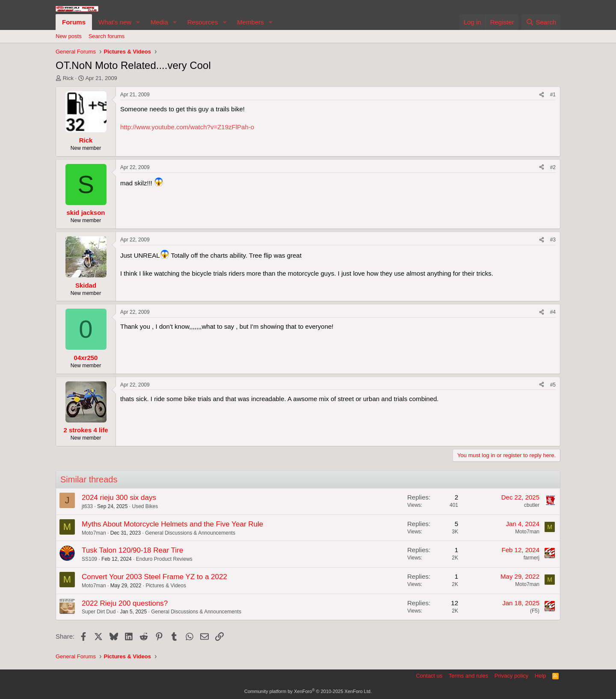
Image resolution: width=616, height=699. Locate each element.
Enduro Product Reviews (164, 559)
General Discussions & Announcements (190, 533)
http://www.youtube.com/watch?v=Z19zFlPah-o (187, 127)
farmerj (532, 558)
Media (159, 22)
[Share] (542, 95)
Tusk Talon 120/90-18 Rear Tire (132, 550)
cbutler (532, 505)
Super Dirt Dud (99, 612)
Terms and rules (468, 676)
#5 (553, 385)
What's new (115, 22)
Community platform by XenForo (308, 691)
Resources (203, 22)
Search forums (107, 36)
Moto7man (94, 533)
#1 (553, 95)
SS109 (89, 559)
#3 (553, 240)
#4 (553, 312)
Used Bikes (145, 506)
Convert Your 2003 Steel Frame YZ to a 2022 (154, 577)
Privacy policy (511, 676)
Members (250, 22)
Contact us (429, 676)
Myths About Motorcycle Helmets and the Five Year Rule (172, 524)
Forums (74, 22)
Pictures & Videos (166, 586)
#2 (553, 167)
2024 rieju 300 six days (119, 498)
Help (540, 676)
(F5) (535, 611)
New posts (69, 36)
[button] (138, 22)
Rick (68, 78)
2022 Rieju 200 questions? (125, 603)
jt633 (87, 506)
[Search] (541, 22)
